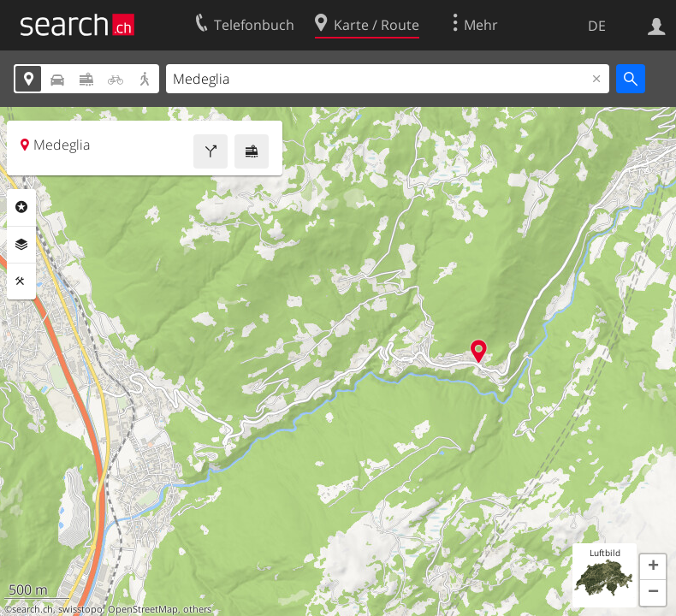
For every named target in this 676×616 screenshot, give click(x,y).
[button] (653, 567)
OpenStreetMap (143, 609)
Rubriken (21, 207)
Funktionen (21, 281)
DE (597, 26)
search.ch (33, 609)
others (197, 609)
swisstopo (80, 609)
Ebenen (21, 245)
